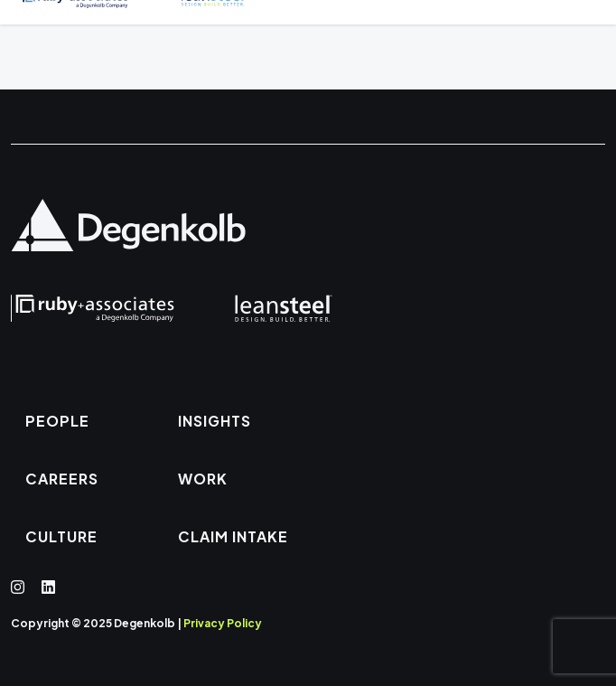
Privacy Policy (223, 623)
